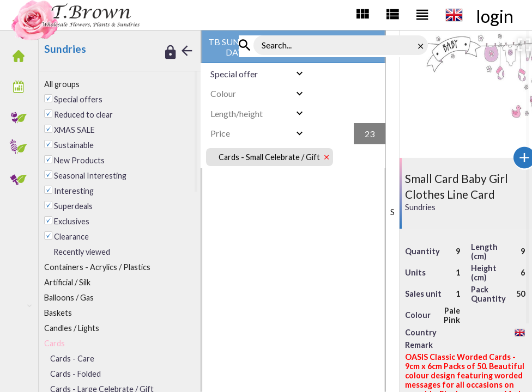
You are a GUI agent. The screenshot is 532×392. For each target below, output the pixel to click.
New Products (79, 160)
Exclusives (72, 221)
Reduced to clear (83, 115)
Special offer (234, 74)
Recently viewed (82, 252)
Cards (55, 343)
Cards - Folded (75, 374)
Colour (223, 93)
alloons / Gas (69, 298)
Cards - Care (72, 359)
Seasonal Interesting (90, 176)
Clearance (71, 237)
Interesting (74, 191)
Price (220, 133)
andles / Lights (72, 328)
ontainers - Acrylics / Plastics (97, 267)
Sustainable (74, 145)
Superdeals (73, 206)
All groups (62, 84)
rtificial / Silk (67, 282)
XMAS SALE (74, 130)
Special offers (78, 99)
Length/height (237, 114)
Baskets (58, 313)
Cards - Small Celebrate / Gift (270, 157)
